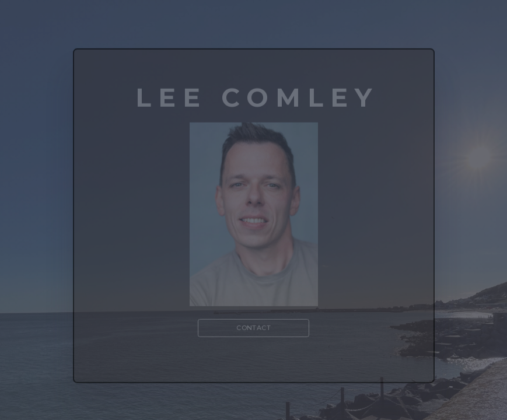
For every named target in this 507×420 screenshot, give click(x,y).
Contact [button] (254, 329)
